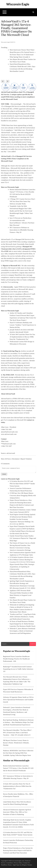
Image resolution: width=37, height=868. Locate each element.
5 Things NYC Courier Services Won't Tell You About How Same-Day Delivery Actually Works (22, 202)
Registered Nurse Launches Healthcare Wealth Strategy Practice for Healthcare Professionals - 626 (16, 659)
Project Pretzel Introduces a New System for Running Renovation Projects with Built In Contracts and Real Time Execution (18, 851)
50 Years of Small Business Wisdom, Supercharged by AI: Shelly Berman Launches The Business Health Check (22, 624)
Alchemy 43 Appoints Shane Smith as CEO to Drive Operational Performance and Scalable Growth (18, 700)
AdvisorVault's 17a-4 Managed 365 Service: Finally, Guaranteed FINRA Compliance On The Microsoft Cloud (16, 28)
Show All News (6, 459)
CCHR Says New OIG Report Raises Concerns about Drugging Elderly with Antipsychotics (23, 496)
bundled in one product (9, 121)
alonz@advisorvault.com (9, 432)
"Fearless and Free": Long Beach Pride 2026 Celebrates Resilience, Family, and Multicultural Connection (23, 617)
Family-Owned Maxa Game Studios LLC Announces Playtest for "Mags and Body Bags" (23, 538)
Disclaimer (16, 459)
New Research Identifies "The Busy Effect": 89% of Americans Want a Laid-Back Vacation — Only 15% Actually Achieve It (18, 733)
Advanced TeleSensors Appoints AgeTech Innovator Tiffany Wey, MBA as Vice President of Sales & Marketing (17, 812)
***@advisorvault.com (8, 444)
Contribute (10, 863)
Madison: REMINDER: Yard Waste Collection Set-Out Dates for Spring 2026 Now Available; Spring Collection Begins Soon (18, 753)
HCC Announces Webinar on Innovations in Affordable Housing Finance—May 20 (21, 230)
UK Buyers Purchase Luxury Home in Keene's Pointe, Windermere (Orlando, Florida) (16, 743)
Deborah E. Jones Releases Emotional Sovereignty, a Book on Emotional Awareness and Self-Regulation (22, 631)
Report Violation (26, 459)
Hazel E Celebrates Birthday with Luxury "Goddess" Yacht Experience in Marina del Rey (23, 325)
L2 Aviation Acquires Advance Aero (21, 557)
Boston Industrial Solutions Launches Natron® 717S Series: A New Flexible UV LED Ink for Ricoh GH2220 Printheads (18, 768)
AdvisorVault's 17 (15, 240)
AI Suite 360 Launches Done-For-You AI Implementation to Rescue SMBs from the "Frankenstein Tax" (22, 337)
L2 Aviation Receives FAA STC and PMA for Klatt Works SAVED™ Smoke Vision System (22, 484)
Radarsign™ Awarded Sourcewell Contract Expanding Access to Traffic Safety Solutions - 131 (18, 669)
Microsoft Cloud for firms (24, 254)
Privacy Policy (18, 863)
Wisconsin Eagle (18, 4)
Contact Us (27, 863)
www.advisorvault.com (9, 434)
